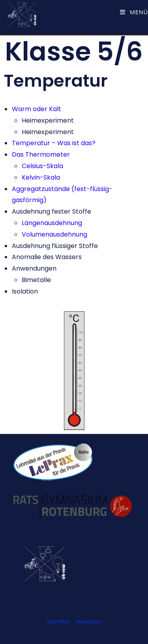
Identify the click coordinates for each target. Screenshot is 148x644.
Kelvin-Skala (41, 177)
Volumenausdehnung (54, 234)
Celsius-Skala (42, 166)
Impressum (89, 622)
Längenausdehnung (52, 223)
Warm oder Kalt (37, 109)
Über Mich (58, 622)
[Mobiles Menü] (134, 12)
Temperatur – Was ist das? (54, 143)
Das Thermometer (41, 154)
